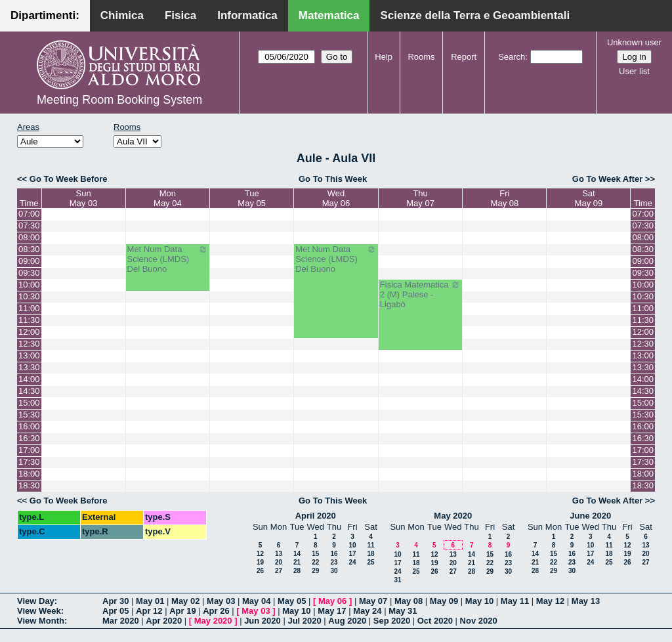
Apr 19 (182, 611)
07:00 (29, 214)
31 (397, 580)
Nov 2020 (479, 621)
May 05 (292, 601)
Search (512, 57)
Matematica (329, 15)
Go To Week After (607, 179)
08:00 (29, 237)
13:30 (29, 367)
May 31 (403, 611)
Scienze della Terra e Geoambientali (475, 15)
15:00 (29, 403)
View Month (41, 621)
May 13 (586, 601)
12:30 (29, 344)
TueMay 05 (252, 198)
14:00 (29, 379)
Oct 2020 (435, 621)
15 (315, 554)
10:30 (29, 296)
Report (464, 57)
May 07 (373, 601)
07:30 (29, 225)
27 (279, 571)
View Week (39, 611)
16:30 (29, 438)
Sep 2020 (392, 621)
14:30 (29, 391)
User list (634, 71)
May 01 (150, 601)
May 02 (185, 601)
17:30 (29, 462)
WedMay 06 (336, 198)
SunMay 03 (84, 198)
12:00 (29, 332)
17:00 (29, 450)
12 (260, 554)
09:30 (29, 273)
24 (352, 562)
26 (260, 571)
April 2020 (316, 516)
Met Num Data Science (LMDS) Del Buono (168, 259)
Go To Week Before (69, 179)
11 (370, 545)
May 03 (221, 601)
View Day (36, 601)
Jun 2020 (262, 621)
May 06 (332, 601)
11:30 (29, 320)
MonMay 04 (168, 198)
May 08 (409, 601)
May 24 (367, 611)
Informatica (247, 15)
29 (315, 571)
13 (279, 554)
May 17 (332, 611)
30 (334, 571)
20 (279, 562)
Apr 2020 (164, 621)
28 (297, 571)
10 (352, 545)
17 (352, 554)
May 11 (515, 601)
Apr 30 (115, 601)
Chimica (122, 15)
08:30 (29, 249)
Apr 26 (216, 611)
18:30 (29, 485)
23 (334, 562)
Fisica (180, 15)
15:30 (29, 415)
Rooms (421, 57)
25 (370, 562)
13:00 (29, 355)
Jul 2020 (304, 621)
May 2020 (453, 516)
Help (384, 57)
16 (334, 554)
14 (297, 554)
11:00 (29, 308)
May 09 (444, 601)
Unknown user (634, 42)
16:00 (29, 426)
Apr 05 (115, 611)
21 (297, 562)
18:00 (29, 474)
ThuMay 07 (420, 198)
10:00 (29, 285)
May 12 (550, 601)
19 (260, 562)
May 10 (479, 601)
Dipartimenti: (45, 15)
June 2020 (590, 516)
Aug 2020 (347, 621)
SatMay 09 (589, 198)
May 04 (256, 601)
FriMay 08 (505, 198)
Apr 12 (149, 611)
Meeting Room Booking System (119, 100)
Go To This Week (333, 179)
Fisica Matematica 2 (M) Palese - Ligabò (421, 294)
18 (370, 554)
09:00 (29, 261)
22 (315, 562)
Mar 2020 (121, 621)
